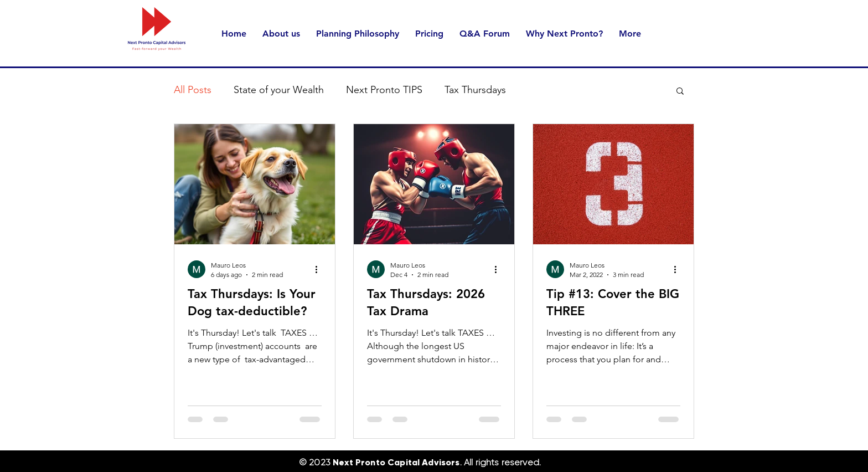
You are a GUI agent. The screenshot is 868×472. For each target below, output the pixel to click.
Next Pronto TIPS (384, 90)
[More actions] (320, 269)
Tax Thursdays (475, 90)
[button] (680, 92)
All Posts (193, 90)
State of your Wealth (279, 90)
